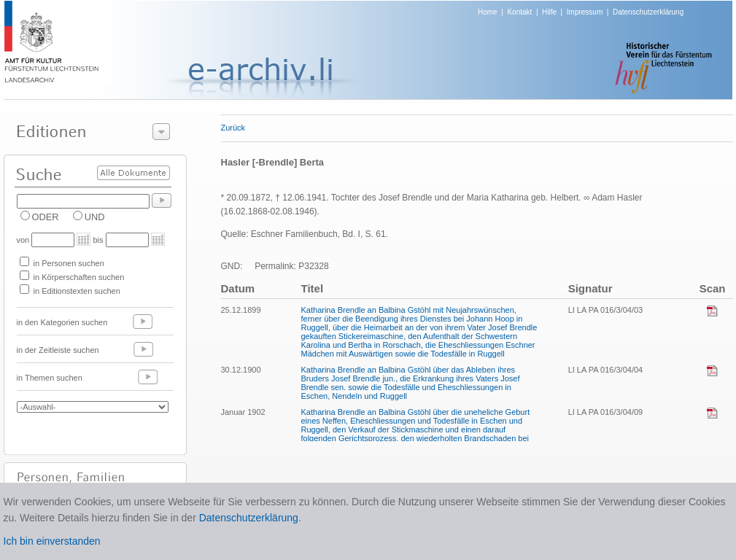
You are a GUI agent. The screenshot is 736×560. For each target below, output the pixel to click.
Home (488, 12)
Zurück (233, 128)
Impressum (585, 12)
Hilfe (549, 12)
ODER (46, 217)
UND (95, 217)
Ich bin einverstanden (52, 541)
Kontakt (519, 12)
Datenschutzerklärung (648, 12)
